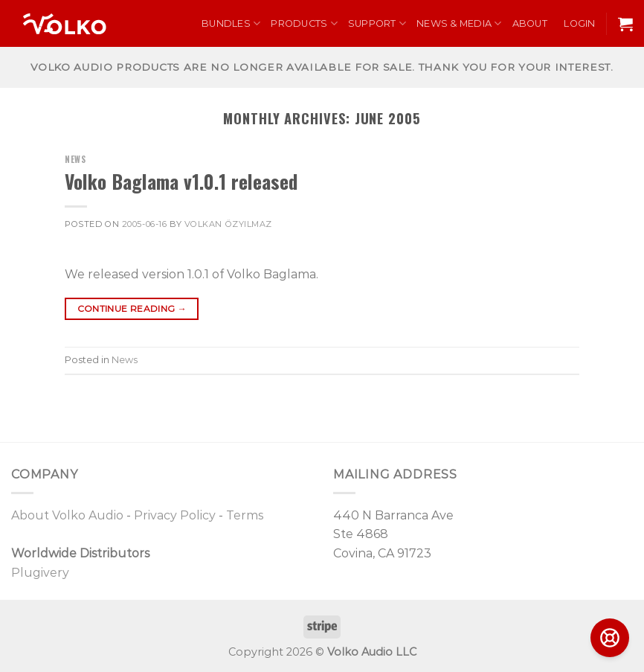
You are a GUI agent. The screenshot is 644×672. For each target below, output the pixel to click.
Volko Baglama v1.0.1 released (181, 181)
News (75, 159)
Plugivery (40, 573)
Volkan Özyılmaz (228, 224)
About (530, 23)
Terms (245, 515)
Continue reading (132, 308)
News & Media (459, 23)
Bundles (231, 23)
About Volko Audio (67, 515)
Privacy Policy (175, 515)
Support (377, 23)
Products (304, 23)
